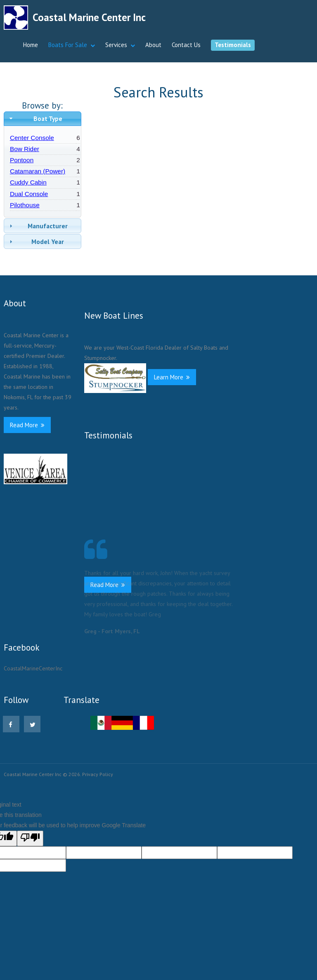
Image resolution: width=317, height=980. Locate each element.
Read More (27, 425)
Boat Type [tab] (35, 118)
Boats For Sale (68, 45)
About (153, 45)
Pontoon (22, 160)
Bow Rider (25, 149)
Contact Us (186, 45)
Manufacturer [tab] (38, 226)
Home (31, 45)
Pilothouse (25, 205)
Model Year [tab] (36, 241)
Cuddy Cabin (28, 182)
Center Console (32, 138)
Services (116, 45)
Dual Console (29, 194)
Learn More (172, 377)
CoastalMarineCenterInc (33, 668)
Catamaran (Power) (38, 171)
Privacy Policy (98, 774)
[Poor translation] (30, 838)
